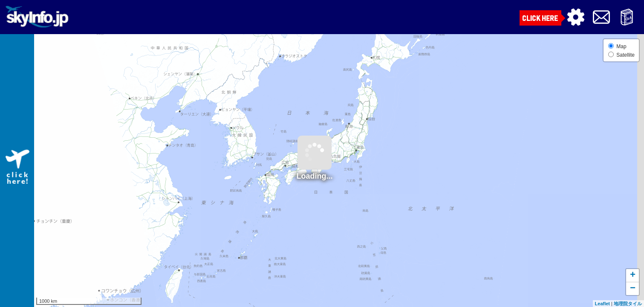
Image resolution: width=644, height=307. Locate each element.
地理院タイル (628, 304)
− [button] (633, 289)
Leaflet (602, 304)
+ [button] (633, 275)
